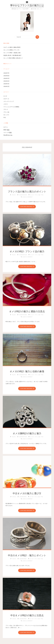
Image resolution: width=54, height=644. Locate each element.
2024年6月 (6, 76)
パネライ (6, 104)
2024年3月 (6, 84)
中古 (5, 117)
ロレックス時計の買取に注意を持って (13, 58)
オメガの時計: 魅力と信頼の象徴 (27, 371)
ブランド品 (6, 112)
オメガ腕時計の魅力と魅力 (27, 433)
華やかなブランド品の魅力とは (27, 6)
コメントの (8, 132)
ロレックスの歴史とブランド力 (11, 50)
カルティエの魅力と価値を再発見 (12, 47)
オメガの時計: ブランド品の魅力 (27, 251)
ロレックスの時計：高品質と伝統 (12, 53)
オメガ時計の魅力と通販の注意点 (27, 311)
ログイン (6, 127)
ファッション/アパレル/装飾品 (11, 107)
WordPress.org (8, 135)
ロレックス (6, 115)
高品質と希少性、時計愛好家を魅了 (13, 55)
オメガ (5, 96)
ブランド (6, 109)
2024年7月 (6, 73)
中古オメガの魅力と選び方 (27, 493)
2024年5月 (6, 78)
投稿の (6, 130)
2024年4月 (6, 81)
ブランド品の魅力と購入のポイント (27, 192)
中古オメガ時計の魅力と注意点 (27, 615)
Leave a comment (28, 197)
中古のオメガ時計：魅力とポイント (27, 555)
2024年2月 (6, 86)
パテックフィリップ (9, 101)
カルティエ (6, 99)
